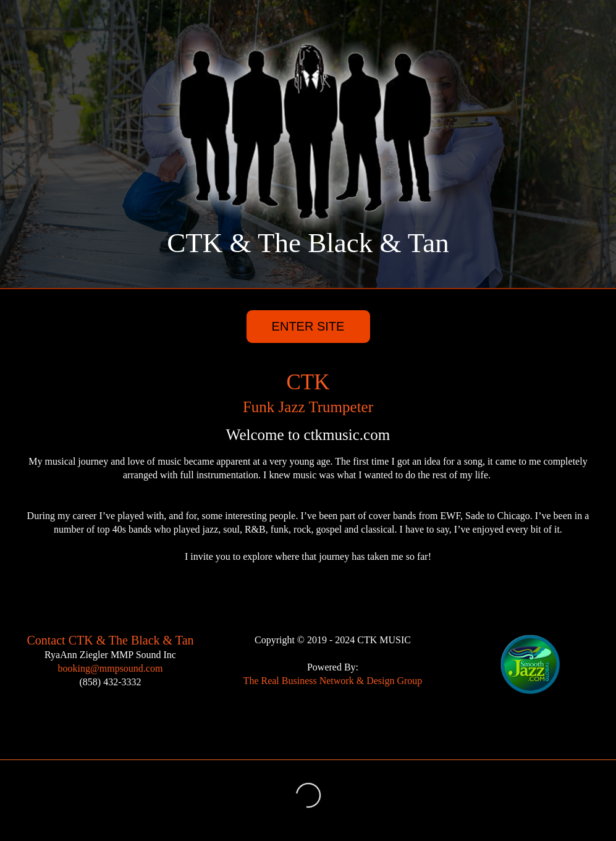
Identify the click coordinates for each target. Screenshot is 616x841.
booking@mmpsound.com (111, 668)
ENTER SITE (308, 326)
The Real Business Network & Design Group (333, 681)
